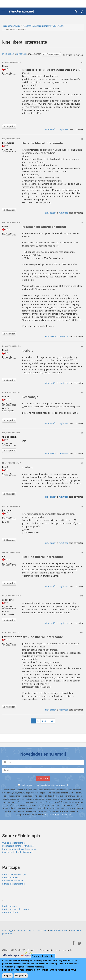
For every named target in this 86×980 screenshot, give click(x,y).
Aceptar (7, 976)
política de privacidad (59, 785)
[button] (83, 12)
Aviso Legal (8, 930)
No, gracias (21, 976)
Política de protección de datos (58, 814)
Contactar (21, 930)
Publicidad (42, 930)
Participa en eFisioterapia (14, 874)
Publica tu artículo (11, 878)
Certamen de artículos (13, 881)
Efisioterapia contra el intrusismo (18, 846)
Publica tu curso (10, 906)
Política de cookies (59, 930)
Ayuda (31, 930)
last (52, 721)
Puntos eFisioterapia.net (14, 884)
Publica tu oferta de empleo (16, 909)
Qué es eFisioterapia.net (14, 843)
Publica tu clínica (10, 912)
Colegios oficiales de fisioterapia (18, 852)
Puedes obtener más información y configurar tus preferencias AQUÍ (39, 970)
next (44, 721)
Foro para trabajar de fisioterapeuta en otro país (44, 26)
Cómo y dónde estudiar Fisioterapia (19, 849)
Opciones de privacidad (43, 956)
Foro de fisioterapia (12, 26)
